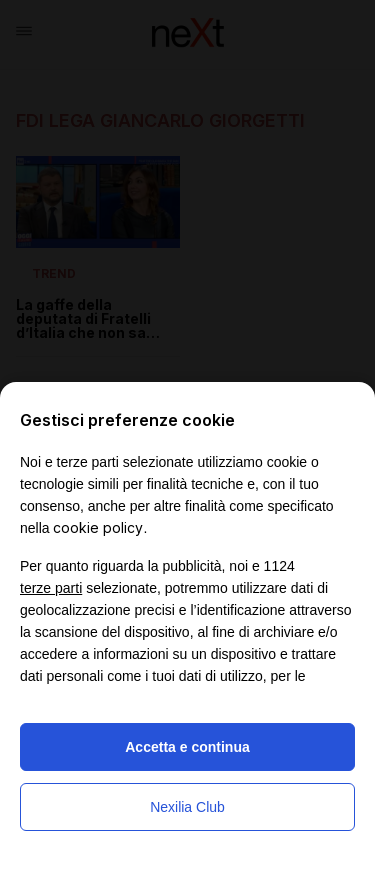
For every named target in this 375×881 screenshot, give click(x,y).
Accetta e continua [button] (187, 747)
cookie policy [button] (98, 527)
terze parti (51, 588)
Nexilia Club (187, 807)
